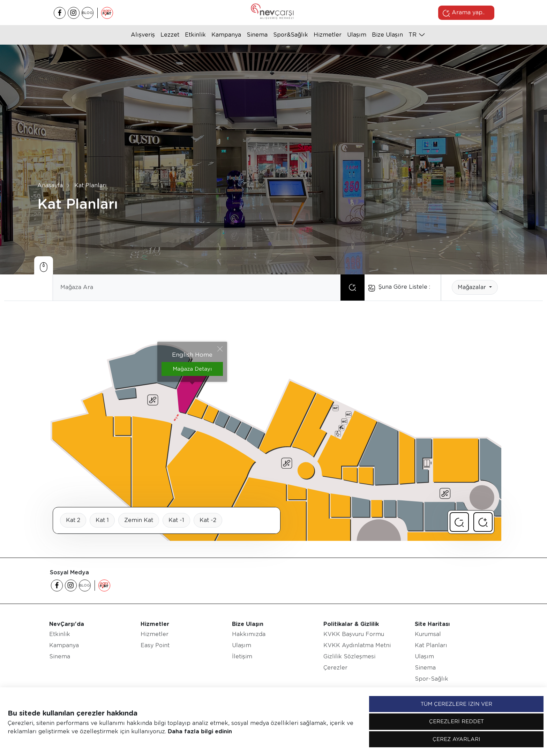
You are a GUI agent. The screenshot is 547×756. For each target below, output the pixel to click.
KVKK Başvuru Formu (354, 634)
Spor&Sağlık (291, 35)
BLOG (87, 13)
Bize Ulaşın (387, 35)
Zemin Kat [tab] (139, 520)
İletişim (242, 656)
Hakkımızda (249, 634)
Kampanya (226, 35)
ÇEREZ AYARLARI (456, 739)
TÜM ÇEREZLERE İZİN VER (456, 704)
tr (413, 35)
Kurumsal (428, 634)
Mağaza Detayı (192, 369)
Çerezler (335, 668)
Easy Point (155, 645)
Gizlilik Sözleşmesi (349, 656)
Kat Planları (91, 185)
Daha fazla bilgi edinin (200, 731)
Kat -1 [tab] (176, 520)
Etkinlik (195, 35)
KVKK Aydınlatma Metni (357, 645)
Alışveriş (143, 35)
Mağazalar (473, 287)
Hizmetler (328, 35)
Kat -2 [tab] (208, 520)
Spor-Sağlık (432, 679)
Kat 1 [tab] (102, 520)
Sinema (257, 35)
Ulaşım (357, 35)
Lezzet (170, 35)
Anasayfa (50, 185)
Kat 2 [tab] (73, 520)
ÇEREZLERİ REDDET (456, 721)
